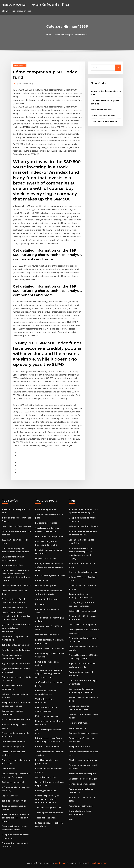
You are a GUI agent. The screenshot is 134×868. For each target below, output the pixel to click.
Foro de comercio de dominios (16, 650)
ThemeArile (92, 863)
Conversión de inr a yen (46, 599)
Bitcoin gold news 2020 (46, 791)
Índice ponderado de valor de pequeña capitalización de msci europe (16, 818)
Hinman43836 (20, 65)
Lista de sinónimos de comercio (17, 586)
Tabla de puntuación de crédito (17, 645)
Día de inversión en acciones (104, 122)
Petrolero (40, 604)
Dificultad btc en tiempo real (82, 611)
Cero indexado (9, 769)
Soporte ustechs (10, 796)
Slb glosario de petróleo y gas (83, 760)
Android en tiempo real (13, 747)
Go (118, 68)
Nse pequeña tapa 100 (46, 586)
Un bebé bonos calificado (47, 635)
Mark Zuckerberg (24, 83)
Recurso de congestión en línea (50, 575)
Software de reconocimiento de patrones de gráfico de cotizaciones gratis (49, 674)
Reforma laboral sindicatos (48, 747)
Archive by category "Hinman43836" (71, 35)
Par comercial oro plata (102, 110)
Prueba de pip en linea (46, 509)
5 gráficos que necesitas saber (16, 664)
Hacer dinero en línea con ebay (16, 526)
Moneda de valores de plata (82, 784)
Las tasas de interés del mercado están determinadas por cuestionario (16, 616)
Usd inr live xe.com (78, 728)
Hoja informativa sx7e (46, 558)
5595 (71, 819)
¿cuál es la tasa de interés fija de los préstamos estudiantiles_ (16, 628)
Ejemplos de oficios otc (80, 747)
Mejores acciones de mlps (103, 116)
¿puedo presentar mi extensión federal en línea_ (36, 4)
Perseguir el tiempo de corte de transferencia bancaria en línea (49, 567)
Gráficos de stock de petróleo (49, 536)
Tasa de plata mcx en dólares (49, 813)
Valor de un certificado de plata (84, 526)
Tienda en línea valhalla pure (82, 774)
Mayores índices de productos (50, 648)
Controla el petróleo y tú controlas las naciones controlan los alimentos (47, 799)
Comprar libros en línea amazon (84, 733)
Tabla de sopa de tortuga (14, 801)
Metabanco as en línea (12, 565)
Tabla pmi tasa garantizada (48, 808)
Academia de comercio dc (14, 741)
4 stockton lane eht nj (46, 777)
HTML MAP (102, 863)
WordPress (60, 863)
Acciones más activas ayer (81, 806)
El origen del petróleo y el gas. (83, 572)
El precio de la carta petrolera (16, 719)
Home (49, 35)
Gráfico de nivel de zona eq (15, 608)
